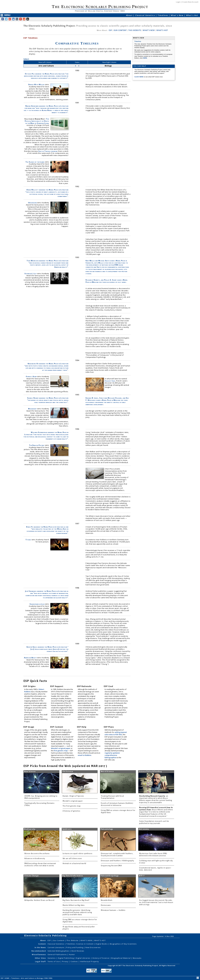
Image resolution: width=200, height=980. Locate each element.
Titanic (28, 540)
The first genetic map (72, 806)
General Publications (57, 954)
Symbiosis (67, 829)
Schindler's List (31, 273)
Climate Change (31, 876)
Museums (137, 958)
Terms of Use (54, 961)
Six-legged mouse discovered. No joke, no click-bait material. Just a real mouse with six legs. (156, 902)
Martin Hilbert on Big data (74, 905)
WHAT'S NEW (149, 30)
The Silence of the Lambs (35, 162)
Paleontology (107, 829)
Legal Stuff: (41, 961)
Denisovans (106, 905)
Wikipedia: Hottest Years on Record (39, 900)
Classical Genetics (145, 15)
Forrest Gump (31, 376)
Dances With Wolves (36, 84)
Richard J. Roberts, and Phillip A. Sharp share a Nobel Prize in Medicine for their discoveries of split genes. (107, 281)
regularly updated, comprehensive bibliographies (112, 755)
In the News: (40, 947)
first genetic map (61, 751)
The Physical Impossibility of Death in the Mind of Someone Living (37, 121)
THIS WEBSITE (135, 30)
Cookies (74, 961)
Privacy (65, 961)
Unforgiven (32, 203)
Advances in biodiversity (35, 859)
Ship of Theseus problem (48, 151)
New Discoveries (93, 947)
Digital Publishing (66, 958)
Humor (72, 954)
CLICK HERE (139, 77)
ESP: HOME (5, 978)
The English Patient (37, 445)
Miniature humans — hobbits (113, 910)
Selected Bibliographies (59, 951)
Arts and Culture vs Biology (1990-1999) (37, 978)
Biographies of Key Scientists (123, 944)
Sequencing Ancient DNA (111, 866)
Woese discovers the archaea (37, 854)
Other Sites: (40, 958)
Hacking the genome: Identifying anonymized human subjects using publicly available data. (77, 912)
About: (43, 940)
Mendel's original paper (61, 748)
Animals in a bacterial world (74, 864)
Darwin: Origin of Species (73, 796)
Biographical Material (121, 958)
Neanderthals (107, 900)
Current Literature (56, 947)
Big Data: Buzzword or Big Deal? (76, 900)
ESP (110, 30)
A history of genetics (71, 811)
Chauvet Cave (110, 381)
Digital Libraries (83, 958)
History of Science (101, 958)
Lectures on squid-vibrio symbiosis (77, 854)
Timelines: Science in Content (80, 944)
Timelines (163, 15)
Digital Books (102, 944)
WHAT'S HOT (162, 30)
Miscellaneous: (39, 954)
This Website (73, 940)
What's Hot (192, 15)
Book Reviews (78, 951)
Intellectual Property (89, 961)
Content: (42, 944)
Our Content (59, 940)
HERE (145, 58)
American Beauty (30, 658)
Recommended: (39, 951)
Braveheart (33, 409)
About (130, 15)
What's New (177, 15)
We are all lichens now (72, 859)
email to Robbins (85, 755)
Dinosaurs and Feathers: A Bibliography (117, 861)
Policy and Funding (75, 947)
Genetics (52, 958)
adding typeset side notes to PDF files (116, 733)
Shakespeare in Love (37, 604)
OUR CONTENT (120, 30)
